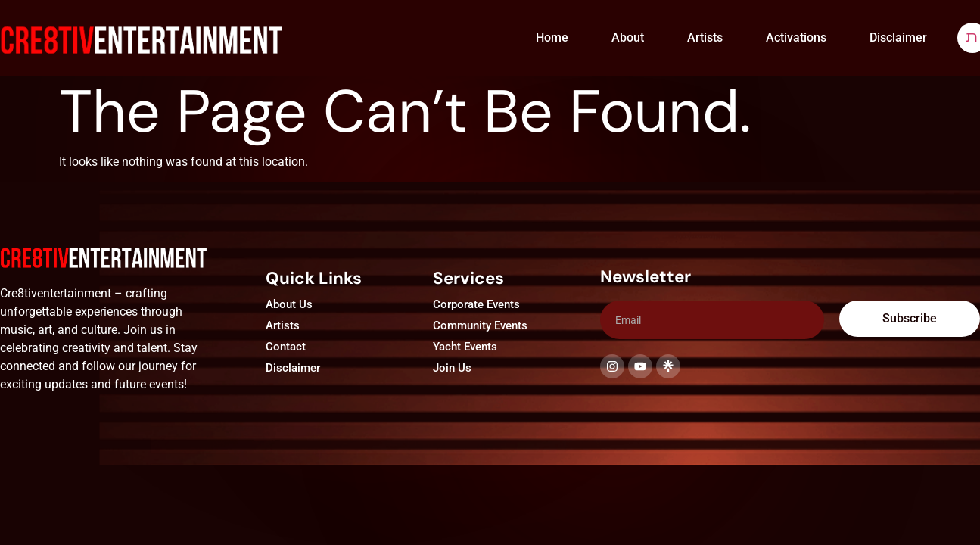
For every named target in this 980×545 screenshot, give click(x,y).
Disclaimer (898, 37)
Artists (705, 37)
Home (552, 37)
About (628, 37)
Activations (796, 37)
